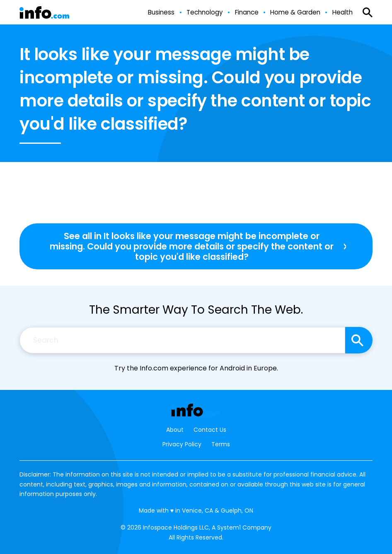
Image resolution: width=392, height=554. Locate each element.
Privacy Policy (182, 444)
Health (342, 12)
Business (161, 12)
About (175, 430)
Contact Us (210, 430)
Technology (205, 12)
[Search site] (359, 340)
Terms (221, 444)
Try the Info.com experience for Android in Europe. (196, 368)
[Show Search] (368, 12)
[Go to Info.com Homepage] (44, 13)
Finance (247, 12)
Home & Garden (295, 12)
